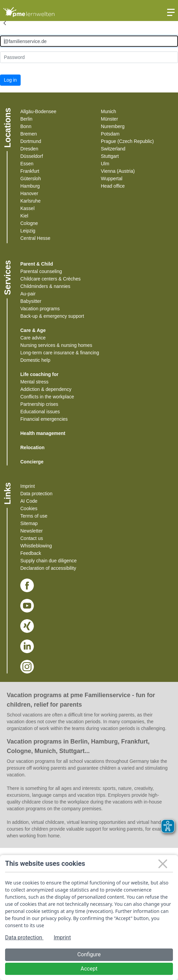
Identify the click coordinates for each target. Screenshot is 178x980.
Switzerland (113, 149)
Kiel (24, 216)
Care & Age (33, 330)
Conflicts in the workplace (47, 397)
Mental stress (34, 382)
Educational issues (40, 412)
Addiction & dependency (46, 389)
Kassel (27, 208)
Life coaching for (39, 374)
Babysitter (31, 301)
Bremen (29, 134)
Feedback (31, 553)
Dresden (29, 149)
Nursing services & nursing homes (56, 345)
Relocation (32, 447)
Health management (43, 433)
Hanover (29, 193)
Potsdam (110, 134)
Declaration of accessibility (48, 568)
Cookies (29, 508)
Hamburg (30, 186)
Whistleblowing (36, 546)
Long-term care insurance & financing (60, 353)
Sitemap (29, 523)
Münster (109, 119)
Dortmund (31, 141)
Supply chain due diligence (49, 561)
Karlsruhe (30, 201)
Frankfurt (30, 171)
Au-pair (28, 294)
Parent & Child (37, 264)
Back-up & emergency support (52, 316)
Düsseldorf (32, 156)
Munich (108, 111)
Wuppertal (112, 179)
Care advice (33, 338)
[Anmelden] (89, 41)
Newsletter (31, 531)
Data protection (36, 494)
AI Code (29, 501)
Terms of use (34, 516)
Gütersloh (31, 179)
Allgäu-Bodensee (38, 111)
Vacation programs (40, 309)
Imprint (28, 486)
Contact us (32, 538)
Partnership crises (39, 404)
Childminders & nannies (45, 286)
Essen (27, 164)
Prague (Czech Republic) (127, 141)
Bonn (26, 126)
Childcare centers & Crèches (50, 279)
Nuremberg (113, 126)
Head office (113, 186)
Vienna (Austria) (118, 171)
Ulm (105, 164)
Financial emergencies (44, 419)
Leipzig (28, 231)
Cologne (29, 223)
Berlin (26, 119)
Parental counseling (41, 271)
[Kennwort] (89, 57)
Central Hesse (35, 238)
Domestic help (35, 360)
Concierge (32, 462)
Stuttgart (110, 156)
